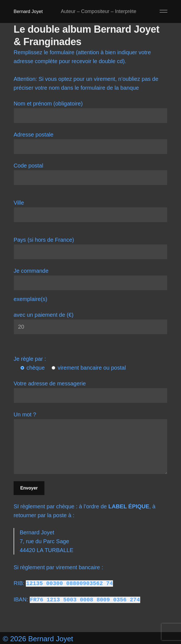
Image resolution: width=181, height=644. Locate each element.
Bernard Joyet (29, 11)
